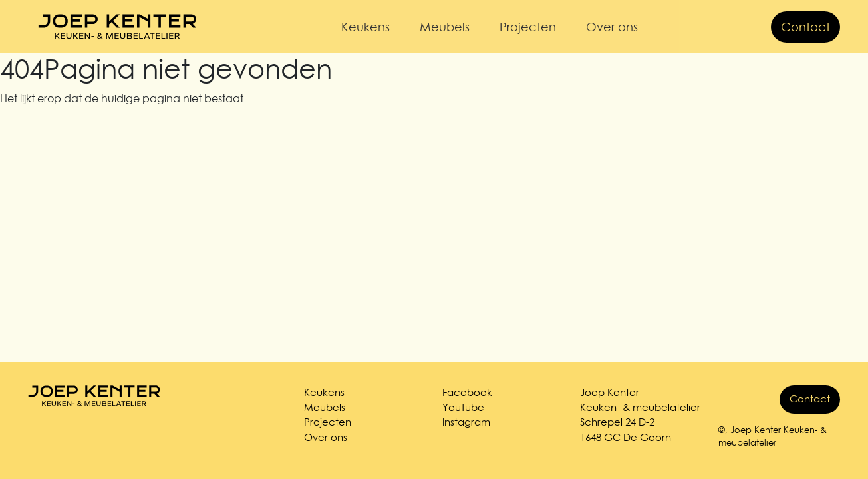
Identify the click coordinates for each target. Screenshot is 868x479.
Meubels (445, 27)
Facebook (467, 392)
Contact (805, 27)
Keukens (365, 27)
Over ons (612, 27)
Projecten (528, 27)
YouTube (463, 407)
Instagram (466, 422)
